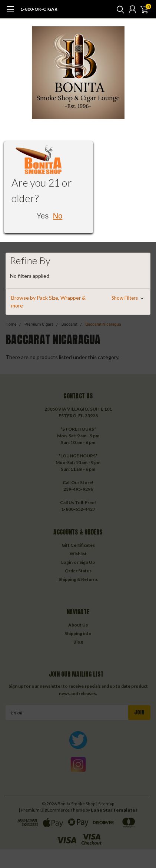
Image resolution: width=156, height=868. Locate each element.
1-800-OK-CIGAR (39, 9)
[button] (78, 302)
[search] (119, 9)
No (58, 216)
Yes (43, 216)
